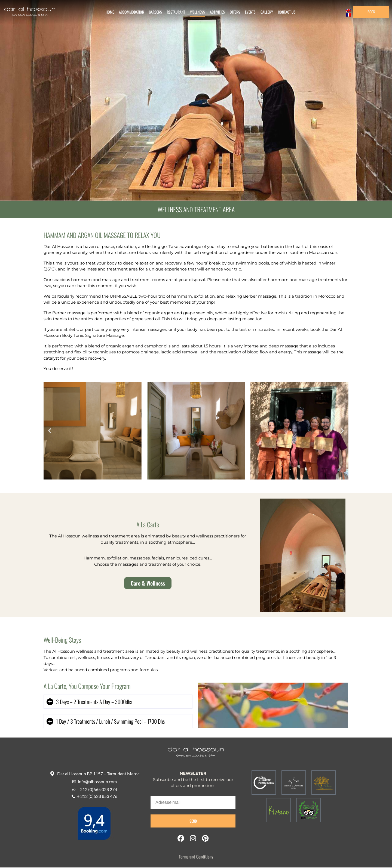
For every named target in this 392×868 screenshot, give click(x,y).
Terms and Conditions (196, 857)
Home (107, 12)
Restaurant (174, 12)
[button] (50, 431)
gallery (264, 12)
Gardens (153, 12)
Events (248, 12)
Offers (232, 12)
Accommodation (129, 12)
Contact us (284, 12)
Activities (215, 12)
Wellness (195, 12)
